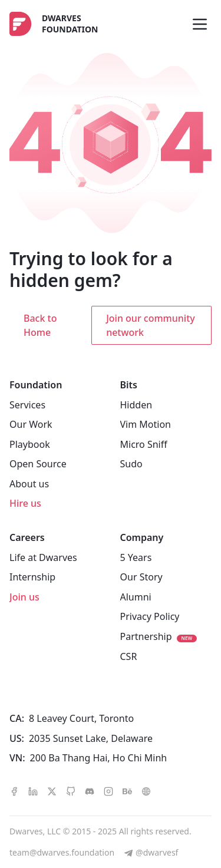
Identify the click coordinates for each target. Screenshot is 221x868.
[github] (71, 791)
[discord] (90, 791)
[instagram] (108, 791)
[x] (52, 791)
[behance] (127, 791)
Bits (129, 385)
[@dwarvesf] (151, 853)
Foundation (36, 385)
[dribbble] (146, 791)
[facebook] (14, 791)
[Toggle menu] (200, 24)
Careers (27, 537)
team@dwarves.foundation (62, 852)
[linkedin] (33, 791)
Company (142, 537)
